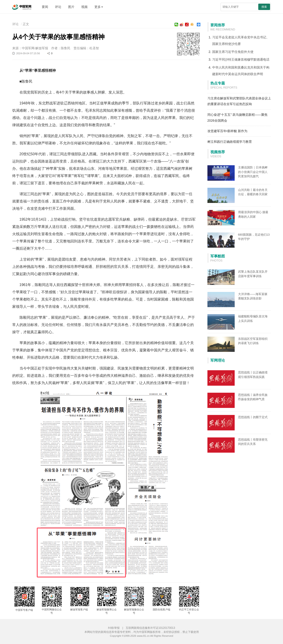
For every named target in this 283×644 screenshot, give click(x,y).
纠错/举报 (114, 628)
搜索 (264, 7)
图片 (71, 7)
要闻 (45, 7)
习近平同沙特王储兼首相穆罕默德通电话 (241, 59)
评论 (58, 7)
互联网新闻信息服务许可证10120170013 (150, 628)
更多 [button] (99, 7)
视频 (84, 7)
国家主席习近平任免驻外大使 (233, 52)
